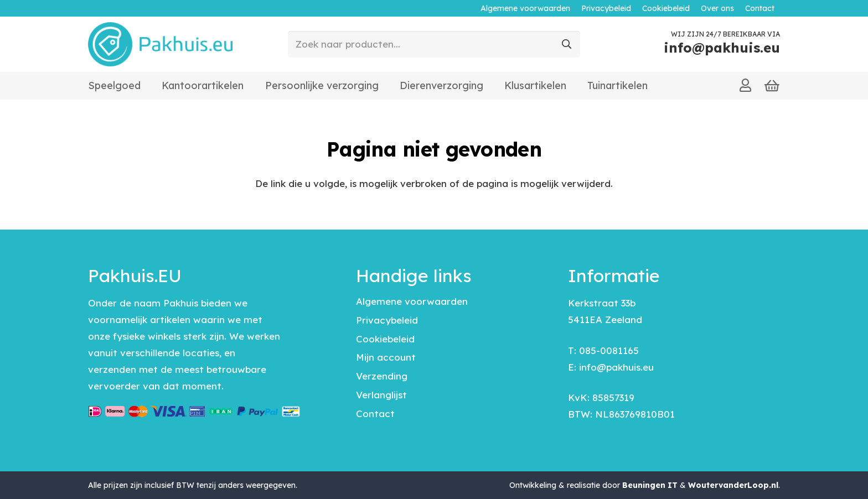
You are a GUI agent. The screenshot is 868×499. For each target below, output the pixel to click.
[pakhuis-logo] (160, 44)
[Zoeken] (567, 44)
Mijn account (386, 357)
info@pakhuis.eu (616, 367)
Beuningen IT (650, 485)
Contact (375, 414)
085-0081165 (609, 350)
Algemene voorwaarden (412, 301)
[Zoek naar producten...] (434, 44)
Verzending (382, 376)
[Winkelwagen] (772, 86)
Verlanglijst (381, 395)
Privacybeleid (387, 320)
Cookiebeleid (385, 339)
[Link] (745, 85)
